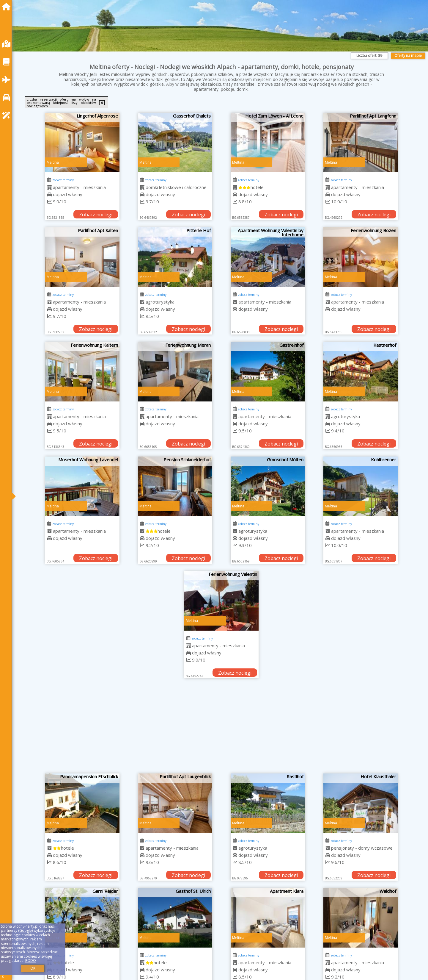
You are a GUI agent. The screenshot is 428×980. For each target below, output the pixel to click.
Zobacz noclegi (96, 215)
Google (26, 930)
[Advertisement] (221, 729)
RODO (31, 961)
